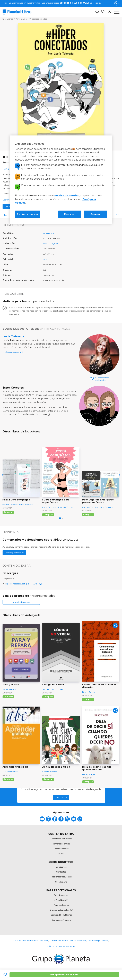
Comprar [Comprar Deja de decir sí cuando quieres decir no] (88, 782)
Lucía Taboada (13, 336)
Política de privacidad (98, 940)
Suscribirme (61, 797)
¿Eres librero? (61, 900)
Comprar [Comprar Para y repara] (8, 697)
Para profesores (61, 905)
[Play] (115, 626)
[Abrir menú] (117, 12)
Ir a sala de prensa (21, 602)
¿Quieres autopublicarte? (61, 910)
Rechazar (70, 214)
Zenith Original (50, 243)
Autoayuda (48, 233)
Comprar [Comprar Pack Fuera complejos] (8, 512)
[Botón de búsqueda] (97, 12)
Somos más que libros (38, 940)
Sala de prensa (61, 895)
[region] (61, 180)
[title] (42, 819)
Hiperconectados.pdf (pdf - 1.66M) (23, 584)
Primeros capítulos (61, 844)
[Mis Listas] (102, 12)
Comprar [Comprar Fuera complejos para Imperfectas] (48, 515)
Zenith (46, 259)
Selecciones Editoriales (61, 839)
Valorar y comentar (14, 553)
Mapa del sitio (19, 940)
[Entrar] (108, 12)
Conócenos (61, 867)
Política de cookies (78, 940)
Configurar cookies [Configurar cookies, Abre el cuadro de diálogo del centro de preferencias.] (28, 214)
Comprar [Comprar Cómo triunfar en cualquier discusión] (88, 700)
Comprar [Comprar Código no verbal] (48, 697)
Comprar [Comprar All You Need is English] (48, 779)
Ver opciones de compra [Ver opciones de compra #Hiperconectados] (64, 975)
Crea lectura (61, 882)
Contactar (61, 872)
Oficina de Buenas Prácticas (61, 946)
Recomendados (61, 849)
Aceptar (95, 214)
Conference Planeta (61, 920)
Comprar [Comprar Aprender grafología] (8, 779)
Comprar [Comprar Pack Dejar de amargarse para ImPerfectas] (88, 515)
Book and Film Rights (61, 915)
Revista (61, 854)
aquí (98, 3)
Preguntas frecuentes (61, 877)
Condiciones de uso (59, 940)
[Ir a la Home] (3, 19)
